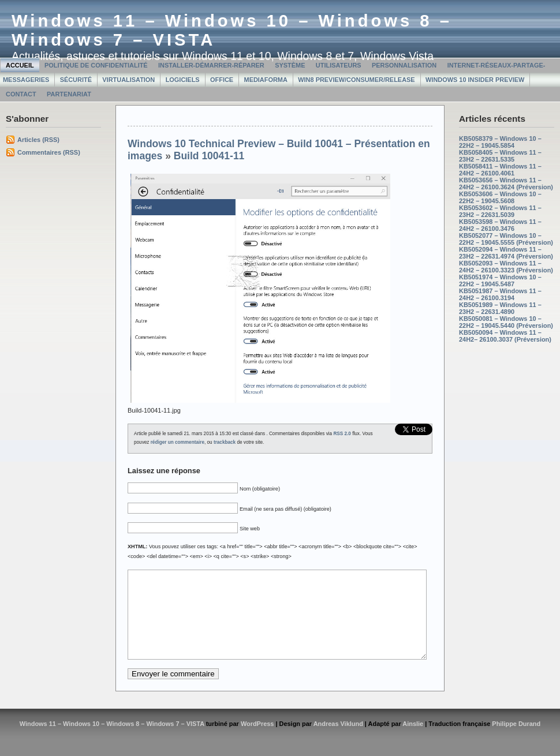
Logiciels (183, 80)
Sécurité (76, 80)
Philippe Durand (516, 741)
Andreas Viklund (338, 741)
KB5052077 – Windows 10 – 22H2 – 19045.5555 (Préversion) (506, 239)
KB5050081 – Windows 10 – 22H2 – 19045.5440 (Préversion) (506, 322)
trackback (225, 442)
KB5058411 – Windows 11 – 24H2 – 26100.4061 (500, 170)
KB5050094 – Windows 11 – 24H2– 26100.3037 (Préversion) (505, 336)
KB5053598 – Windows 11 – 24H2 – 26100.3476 (500, 225)
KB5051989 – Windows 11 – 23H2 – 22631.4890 (500, 308)
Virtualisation (128, 80)
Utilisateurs (339, 65)
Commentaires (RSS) (49, 152)
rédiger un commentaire (178, 442)
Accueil (20, 65)
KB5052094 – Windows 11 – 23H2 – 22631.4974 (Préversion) (506, 253)
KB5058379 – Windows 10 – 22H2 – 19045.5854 (500, 142)
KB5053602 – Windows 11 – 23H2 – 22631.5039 (500, 211)
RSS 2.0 (342, 434)
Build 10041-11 (209, 156)
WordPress (257, 741)
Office (222, 80)
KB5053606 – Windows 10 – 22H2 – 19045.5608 (500, 197)
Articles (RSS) (38, 140)
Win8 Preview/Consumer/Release (356, 80)
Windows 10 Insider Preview (475, 80)
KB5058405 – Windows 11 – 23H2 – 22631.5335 (500, 156)
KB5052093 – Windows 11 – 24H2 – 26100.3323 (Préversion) (506, 267)
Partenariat (69, 94)
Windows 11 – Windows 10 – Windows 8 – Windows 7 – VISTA (112, 741)
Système (290, 65)
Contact (21, 94)
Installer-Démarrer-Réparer (211, 65)
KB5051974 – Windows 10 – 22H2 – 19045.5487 (500, 280)
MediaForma (266, 80)
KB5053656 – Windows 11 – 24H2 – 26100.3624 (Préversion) (506, 184)
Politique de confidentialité (96, 65)
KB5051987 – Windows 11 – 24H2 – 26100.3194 (500, 294)
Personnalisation (404, 65)
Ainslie (413, 741)
